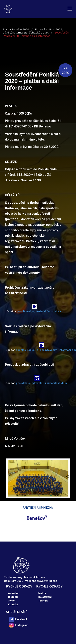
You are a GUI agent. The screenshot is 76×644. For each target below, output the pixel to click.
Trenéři (43, 601)
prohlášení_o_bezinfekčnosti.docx (39, 311)
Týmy (11, 601)
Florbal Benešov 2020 (16, 29)
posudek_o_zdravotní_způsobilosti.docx (42, 383)
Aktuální (13, 593)
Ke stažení (45, 597)
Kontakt (13, 604)
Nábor (42, 593)
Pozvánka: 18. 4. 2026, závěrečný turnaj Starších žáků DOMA (33, 31)
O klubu (13, 597)
